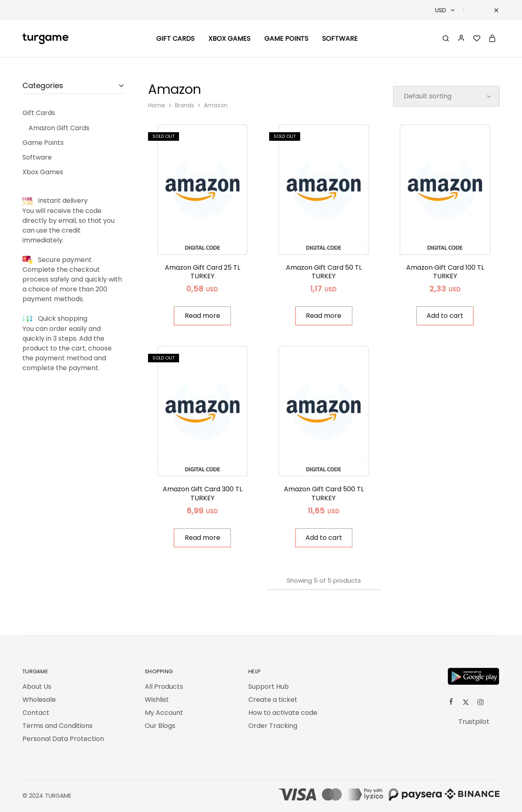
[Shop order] (446, 96)
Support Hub (269, 687)
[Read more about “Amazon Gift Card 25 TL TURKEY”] (202, 316)
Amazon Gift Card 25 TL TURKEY (202, 272)
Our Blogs (160, 726)
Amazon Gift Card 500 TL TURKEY (324, 493)
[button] (445, 316)
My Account (164, 713)
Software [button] (340, 39)
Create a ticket (273, 700)
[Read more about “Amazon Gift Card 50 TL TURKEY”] (324, 316)
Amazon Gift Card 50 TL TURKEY (324, 272)
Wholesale (39, 700)
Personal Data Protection (63, 739)
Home (157, 105)
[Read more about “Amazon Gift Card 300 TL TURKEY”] (202, 538)
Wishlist (157, 700)
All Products (164, 687)
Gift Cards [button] (175, 39)
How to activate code (283, 713)
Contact (36, 713)
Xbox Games (229, 39)
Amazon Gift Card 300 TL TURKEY (202, 493)
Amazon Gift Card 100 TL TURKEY (445, 272)
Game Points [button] (286, 39)
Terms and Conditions (58, 726)
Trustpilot (474, 722)
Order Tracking (273, 726)
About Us (37, 687)
